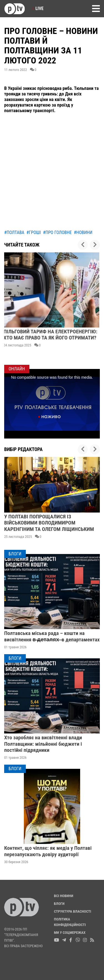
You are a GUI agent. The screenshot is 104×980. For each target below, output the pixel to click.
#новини (83, 232)
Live (38, 8)
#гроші (34, 232)
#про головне (57, 232)
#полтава (14, 232)
